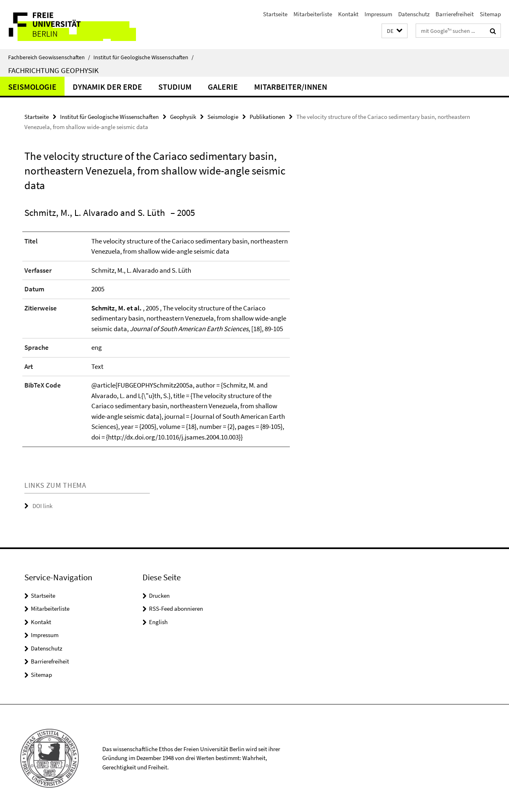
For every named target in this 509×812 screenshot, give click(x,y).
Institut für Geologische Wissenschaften (143, 57)
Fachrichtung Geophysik (53, 70)
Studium (175, 87)
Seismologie (32, 87)
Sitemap (490, 14)
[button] (395, 31)
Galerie (223, 87)
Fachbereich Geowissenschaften (49, 57)
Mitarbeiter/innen (291, 87)
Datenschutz (414, 14)
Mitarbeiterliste (313, 14)
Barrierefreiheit (455, 14)
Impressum (378, 14)
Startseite (275, 14)
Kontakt (348, 14)
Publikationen (267, 117)
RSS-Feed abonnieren (176, 608)
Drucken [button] (159, 596)
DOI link (42, 506)
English (158, 622)
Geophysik (183, 117)
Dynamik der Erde (107, 87)
